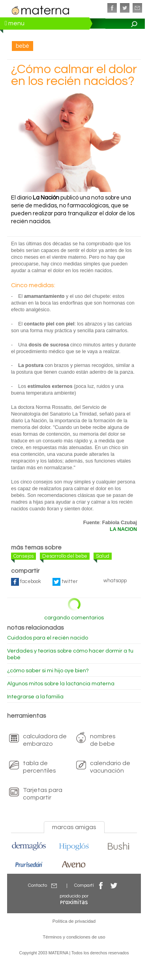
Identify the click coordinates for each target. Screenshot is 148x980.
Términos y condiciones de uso (74, 937)
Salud (103, 556)
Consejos (23, 556)
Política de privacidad (74, 921)
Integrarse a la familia (35, 697)
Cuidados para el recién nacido (48, 638)
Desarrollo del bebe (65, 556)
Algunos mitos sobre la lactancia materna (61, 684)
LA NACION (123, 529)
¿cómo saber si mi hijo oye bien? (48, 671)
